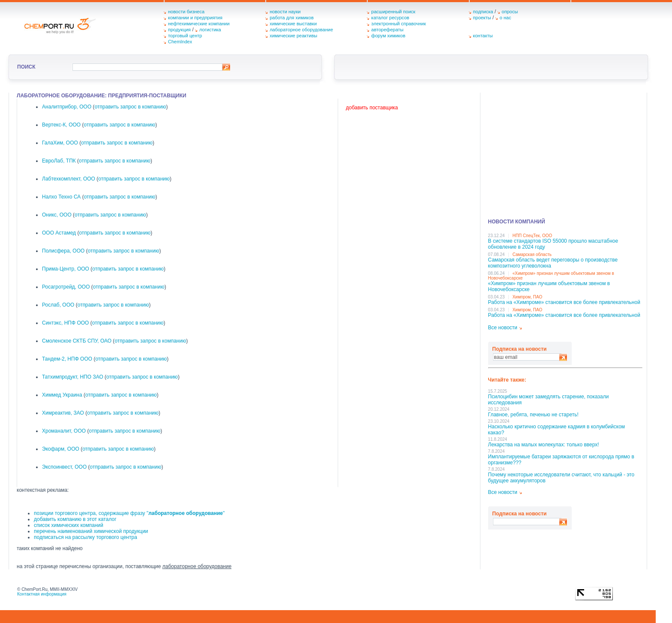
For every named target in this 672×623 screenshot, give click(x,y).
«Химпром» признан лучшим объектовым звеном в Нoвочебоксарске (549, 286)
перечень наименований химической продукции (91, 531)
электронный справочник (398, 24)
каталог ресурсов (390, 18)
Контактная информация (42, 594)
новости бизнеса (186, 12)
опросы (510, 12)
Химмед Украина (62, 395)
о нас (505, 18)
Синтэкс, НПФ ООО (65, 323)
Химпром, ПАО (528, 297)
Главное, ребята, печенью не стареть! (533, 415)
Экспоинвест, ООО (64, 467)
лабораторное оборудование (301, 30)
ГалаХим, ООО (60, 143)
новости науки (285, 12)
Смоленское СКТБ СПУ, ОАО (77, 341)
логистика (210, 30)
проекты (482, 18)
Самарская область (532, 254)
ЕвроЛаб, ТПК (59, 161)
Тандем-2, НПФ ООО (67, 359)
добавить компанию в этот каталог (75, 519)
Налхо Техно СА (61, 197)
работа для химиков (292, 18)
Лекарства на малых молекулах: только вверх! (544, 445)
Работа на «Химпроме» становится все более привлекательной (564, 302)
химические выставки (293, 24)
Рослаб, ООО (58, 305)
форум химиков (388, 36)
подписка (483, 12)
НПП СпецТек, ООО (532, 236)
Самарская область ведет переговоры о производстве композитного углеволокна (553, 263)
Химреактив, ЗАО (63, 413)
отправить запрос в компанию (130, 107)
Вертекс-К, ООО (61, 125)
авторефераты (387, 30)
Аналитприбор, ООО (67, 107)
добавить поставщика (372, 108)
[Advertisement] (565, 153)
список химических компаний (69, 525)
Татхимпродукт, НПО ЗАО (73, 377)
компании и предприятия (195, 18)
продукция (179, 30)
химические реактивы (293, 36)
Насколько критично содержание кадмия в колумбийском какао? (556, 430)
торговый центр (185, 36)
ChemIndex (180, 42)
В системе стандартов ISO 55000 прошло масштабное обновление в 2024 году (553, 244)
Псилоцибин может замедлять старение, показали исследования (549, 400)
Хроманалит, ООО (64, 431)
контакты (483, 36)
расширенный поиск (393, 12)
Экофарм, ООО (61, 449)
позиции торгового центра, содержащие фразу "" (129, 513)
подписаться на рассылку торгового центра (85, 537)
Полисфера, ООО (63, 251)
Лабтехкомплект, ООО (69, 179)
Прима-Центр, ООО (66, 269)
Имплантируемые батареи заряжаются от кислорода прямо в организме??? (561, 460)
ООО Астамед (59, 233)
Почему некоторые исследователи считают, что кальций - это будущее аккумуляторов (561, 478)
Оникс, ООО (57, 215)
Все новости (503, 328)
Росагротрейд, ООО (66, 287)
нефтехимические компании (199, 24)
